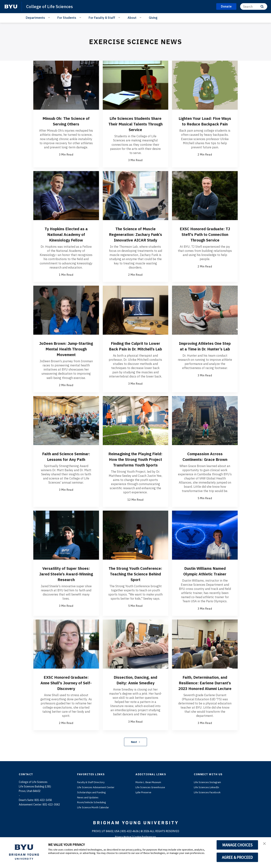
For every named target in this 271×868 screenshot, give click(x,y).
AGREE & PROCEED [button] (237, 857)
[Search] (254, 6)
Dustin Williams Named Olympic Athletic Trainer (205, 586)
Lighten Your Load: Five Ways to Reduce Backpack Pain (205, 124)
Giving (153, 18)
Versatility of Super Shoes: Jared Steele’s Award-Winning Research (66, 592)
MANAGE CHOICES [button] (237, 845)
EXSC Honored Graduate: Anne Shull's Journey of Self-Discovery (66, 701)
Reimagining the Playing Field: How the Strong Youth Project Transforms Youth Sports (135, 472)
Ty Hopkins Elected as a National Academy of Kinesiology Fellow (66, 234)
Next (136, 766)
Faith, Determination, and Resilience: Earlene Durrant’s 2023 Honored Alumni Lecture (205, 704)
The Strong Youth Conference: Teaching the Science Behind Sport (135, 589)
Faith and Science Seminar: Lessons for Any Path (66, 469)
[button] (265, 844)
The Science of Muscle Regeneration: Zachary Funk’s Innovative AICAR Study (135, 237)
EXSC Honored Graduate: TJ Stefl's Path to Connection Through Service (205, 237)
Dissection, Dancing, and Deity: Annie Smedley (135, 698)
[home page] (11, 7)
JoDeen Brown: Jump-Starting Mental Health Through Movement (66, 354)
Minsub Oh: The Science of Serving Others (66, 121)
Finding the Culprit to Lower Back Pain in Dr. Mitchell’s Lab (135, 354)
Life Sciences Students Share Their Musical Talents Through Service (135, 124)
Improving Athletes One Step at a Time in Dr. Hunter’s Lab (205, 354)
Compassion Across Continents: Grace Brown (205, 466)
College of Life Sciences (51, 6)
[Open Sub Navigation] (50, 17)
